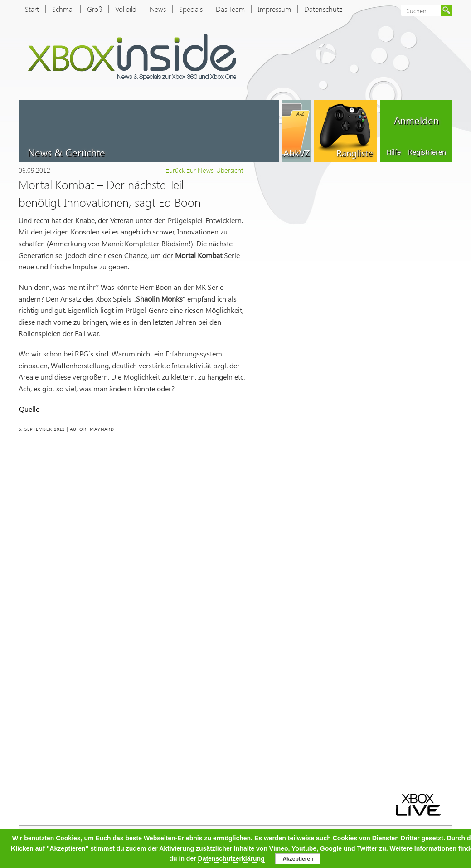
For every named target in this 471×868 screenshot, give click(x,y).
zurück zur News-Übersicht (204, 170)
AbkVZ (296, 152)
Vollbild (126, 9)
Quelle (29, 409)
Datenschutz (323, 9)
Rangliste (354, 152)
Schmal (63, 9)
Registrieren (427, 152)
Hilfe (393, 152)
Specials (191, 9)
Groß (95, 9)
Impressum (274, 9)
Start (32, 9)
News (158, 9)
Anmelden (416, 120)
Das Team (230, 9)
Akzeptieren (298, 859)
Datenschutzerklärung (231, 858)
